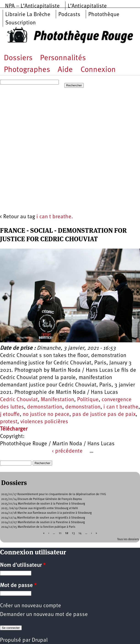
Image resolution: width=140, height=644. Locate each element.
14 (80, 533)
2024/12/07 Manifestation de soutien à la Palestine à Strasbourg (43, 522)
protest (9, 422)
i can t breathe (121, 407)
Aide (65, 70)
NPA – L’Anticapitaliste (32, 6)
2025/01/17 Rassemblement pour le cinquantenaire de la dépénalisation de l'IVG (54, 494)
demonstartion (45, 407)
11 (60, 533)
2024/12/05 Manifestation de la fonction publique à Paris (38, 527)
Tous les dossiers (128, 539)
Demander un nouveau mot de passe (44, 615)
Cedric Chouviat (19, 400)
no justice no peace (46, 414)
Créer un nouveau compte (31, 606)
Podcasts (69, 15)
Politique (88, 400)
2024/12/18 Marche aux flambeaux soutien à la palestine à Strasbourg (46, 513)
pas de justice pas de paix (104, 414)
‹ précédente (67, 451)
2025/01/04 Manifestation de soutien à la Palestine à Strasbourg (43, 504)
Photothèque (104, 15)
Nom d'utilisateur (23, 565)
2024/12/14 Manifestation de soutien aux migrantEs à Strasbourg (43, 518)
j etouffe (10, 414)
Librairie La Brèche (28, 15)
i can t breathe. (55, 217)
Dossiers (18, 58)
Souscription (20, 23)
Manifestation (57, 400)
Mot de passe (18, 586)
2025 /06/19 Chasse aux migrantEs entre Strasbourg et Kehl (40, 508)
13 (73, 533)
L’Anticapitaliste (87, 6)
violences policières (44, 422)
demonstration (83, 407)
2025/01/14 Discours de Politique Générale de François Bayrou (42, 499)
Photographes (27, 70)
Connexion (98, 70)
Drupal (40, 640)
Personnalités (63, 58)
